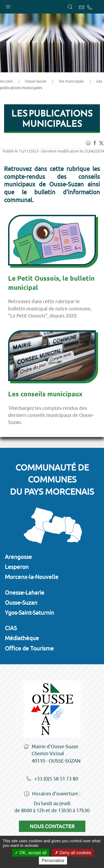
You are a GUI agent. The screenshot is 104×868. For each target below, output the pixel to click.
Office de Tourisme (29, 648)
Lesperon (17, 567)
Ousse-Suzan (36, 81)
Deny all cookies (73, 853)
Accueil (6, 81)
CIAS (11, 628)
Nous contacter (52, 826)
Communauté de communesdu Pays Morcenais (52, 480)
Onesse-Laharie (25, 592)
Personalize (53, 861)
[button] (8, 5)
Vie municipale (71, 81)
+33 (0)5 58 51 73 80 (52, 779)
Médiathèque (22, 638)
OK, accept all (31, 853)
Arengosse (18, 557)
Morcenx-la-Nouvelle (32, 577)
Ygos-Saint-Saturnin (29, 613)
